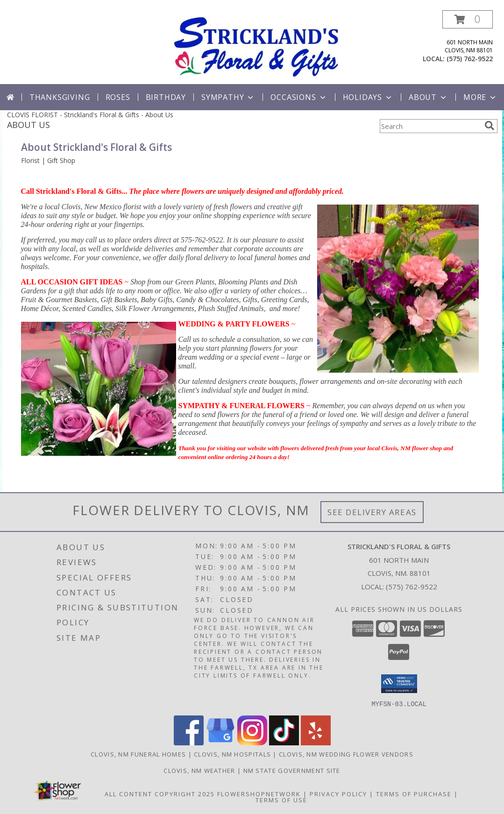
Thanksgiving (60, 97)
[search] (490, 126)
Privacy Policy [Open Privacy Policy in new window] (338, 793)
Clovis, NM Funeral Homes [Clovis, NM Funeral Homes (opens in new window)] (138, 754)
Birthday (166, 97)
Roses (118, 97)
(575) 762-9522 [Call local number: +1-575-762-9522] (470, 59)
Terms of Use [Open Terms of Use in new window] (281, 800)
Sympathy (228, 97)
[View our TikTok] (284, 742)
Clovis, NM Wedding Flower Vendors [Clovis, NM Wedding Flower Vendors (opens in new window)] (346, 754)
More (480, 97)
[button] (468, 19)
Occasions (299, 97)
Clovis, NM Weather (199, 770)
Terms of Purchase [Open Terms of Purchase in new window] (414, 793)
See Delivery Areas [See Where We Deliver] (372, 512)
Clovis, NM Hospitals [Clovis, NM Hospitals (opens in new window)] (232, 754)
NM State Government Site (292, 770)
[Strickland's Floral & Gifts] (256, 46)
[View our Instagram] (252, 742)
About (428, 97)
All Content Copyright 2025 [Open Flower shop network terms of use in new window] (160, 793)
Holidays (368, 97)
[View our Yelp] (316, 742)
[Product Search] (430, 126)
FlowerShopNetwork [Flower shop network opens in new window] (259, 793)
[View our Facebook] (189, 742)
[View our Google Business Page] (220, 742)
